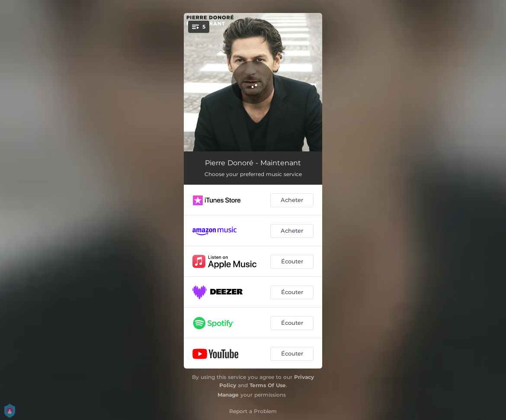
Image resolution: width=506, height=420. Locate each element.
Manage (228, 395)
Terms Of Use (268, 385)
